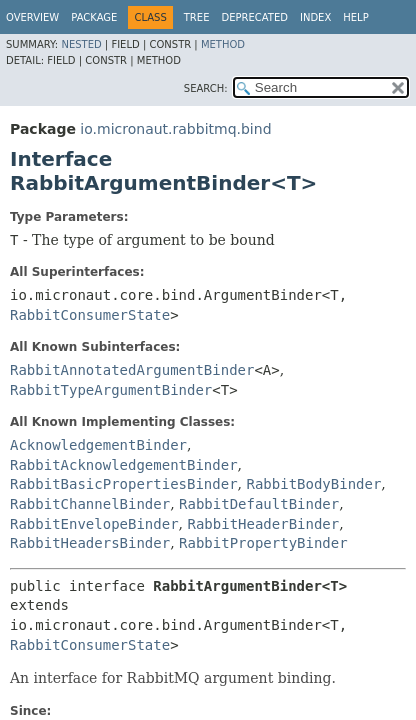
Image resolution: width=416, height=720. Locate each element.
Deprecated (254, 17)
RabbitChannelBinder (90, 504)
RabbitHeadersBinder (90, 543)
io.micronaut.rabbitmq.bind (175, 129)
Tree (197, 17)
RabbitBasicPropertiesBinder (124, 484)
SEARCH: (206, 88)
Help (355, 17)
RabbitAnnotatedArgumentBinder (132, 370)
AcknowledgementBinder (98, 445)
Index (315, 17)
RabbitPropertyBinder (263, 543)
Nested (81, 44)
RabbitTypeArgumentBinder (111, 390)
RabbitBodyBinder (313, 484)
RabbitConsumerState (90, 315)
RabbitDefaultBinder (259, 504)
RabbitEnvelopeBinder (94, 524)
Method (223, 44)
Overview (32, 17)
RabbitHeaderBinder (263, 524)
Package (94, 17)
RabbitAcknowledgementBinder (124, 465)
